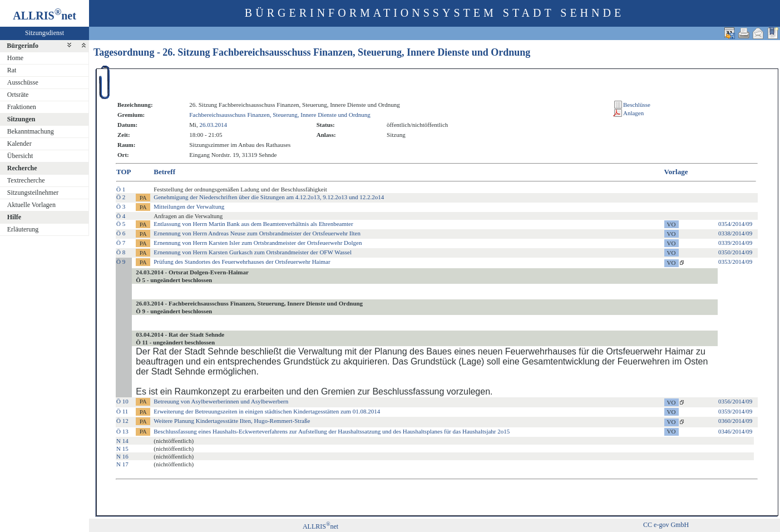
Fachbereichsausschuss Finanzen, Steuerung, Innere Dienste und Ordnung (280, 115)
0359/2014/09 (735, 411)
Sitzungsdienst (45, 33)
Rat (12, 70)
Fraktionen (22, 107)
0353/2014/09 (735, 262)
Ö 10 (122, 401)
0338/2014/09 (735, 233)
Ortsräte (18, 95)
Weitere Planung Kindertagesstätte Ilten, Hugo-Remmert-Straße (232, 421)
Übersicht (20, 156)
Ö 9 (121, 262)
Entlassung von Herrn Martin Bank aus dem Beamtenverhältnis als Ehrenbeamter (253, 224)
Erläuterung (23, 229)
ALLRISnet (320, 526)
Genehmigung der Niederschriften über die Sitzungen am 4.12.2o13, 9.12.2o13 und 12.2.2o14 (269, 197)
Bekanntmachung (31, 131)
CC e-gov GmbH (666, 525)
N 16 (122, 456)
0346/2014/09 (735, 431)
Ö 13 (122, 431)
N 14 (122, 441)
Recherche (22, 168)
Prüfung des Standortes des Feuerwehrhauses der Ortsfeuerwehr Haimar (242, 262)
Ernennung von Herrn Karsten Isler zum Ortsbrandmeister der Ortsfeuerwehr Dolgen (258, 243)
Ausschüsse (23, 82)
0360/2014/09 (735, 421)
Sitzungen (21, 119)
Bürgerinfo (23, 46)
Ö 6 (121, 233)
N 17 (122, 464)
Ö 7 (121, 243)
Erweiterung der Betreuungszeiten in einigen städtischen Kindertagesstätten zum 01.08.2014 (267, 411)
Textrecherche (26, 180)
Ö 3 (121, 206)
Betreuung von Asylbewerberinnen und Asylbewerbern (221, 401)
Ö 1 (121, 189)
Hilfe (14, 217)
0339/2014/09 (735, 243)
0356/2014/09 (735, 401)
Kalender (19, 144)
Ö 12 (122, 421)
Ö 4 (121, 216)
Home (15, 58)
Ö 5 (121, 224)
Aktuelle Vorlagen (31, 205)
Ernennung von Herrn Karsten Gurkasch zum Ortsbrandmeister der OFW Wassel (253, 252)
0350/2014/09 (735, 252)
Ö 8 (121, 252)
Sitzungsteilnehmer (33, 193)
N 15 (122, 449)
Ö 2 (121, 197)
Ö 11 (122, 411)
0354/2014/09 (735, 224)
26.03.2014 (214, 125)
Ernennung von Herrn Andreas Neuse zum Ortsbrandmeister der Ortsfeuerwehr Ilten (257, 233)
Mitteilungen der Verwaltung (189, 206)
